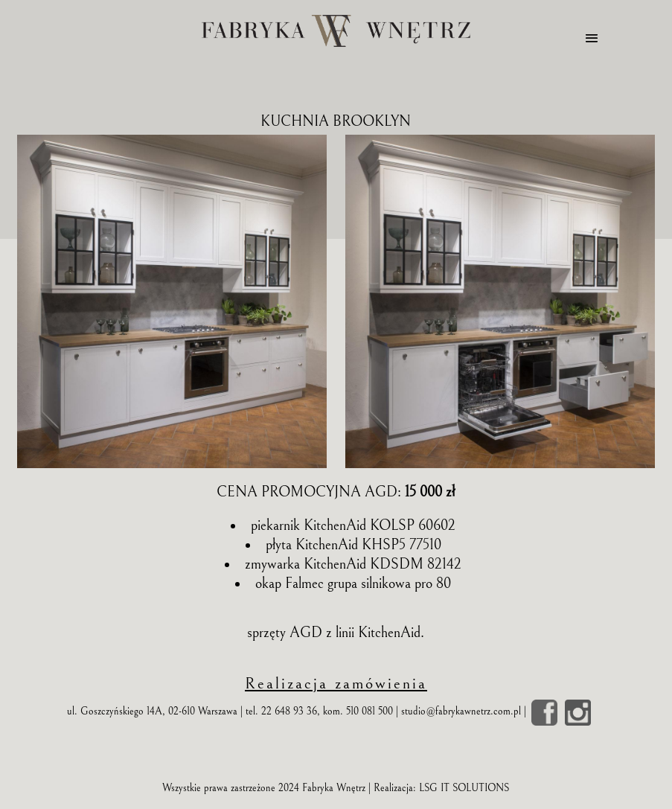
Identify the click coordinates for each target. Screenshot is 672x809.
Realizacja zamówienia (336, 684)
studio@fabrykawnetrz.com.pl (461, 712)
